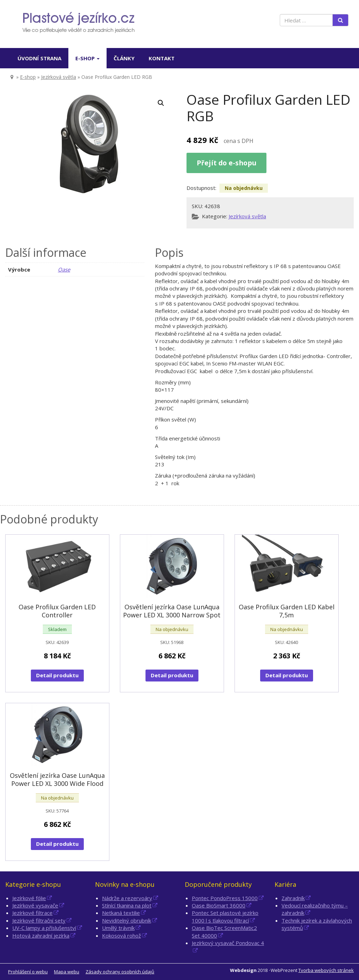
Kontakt (162, 58)
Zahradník (293, 898)
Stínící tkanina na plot (127, 905)
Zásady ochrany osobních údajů (120, 972)
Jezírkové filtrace (32, 913)
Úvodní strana (39, 58)
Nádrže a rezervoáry (127, 898)
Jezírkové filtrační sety (39, 920)
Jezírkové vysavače (35, 905)
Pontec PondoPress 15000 (225, 898)
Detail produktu (57, 675)
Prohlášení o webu (28, 972)
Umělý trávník (118, 928)
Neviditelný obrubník (127, 920)
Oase (64, 269)
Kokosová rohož (121, 936)
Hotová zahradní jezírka (41, 936)
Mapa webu (67, 972)
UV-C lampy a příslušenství (44, 928)
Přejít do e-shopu (226, 163)
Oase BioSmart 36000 (219, 905)
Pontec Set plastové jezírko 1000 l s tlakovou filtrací (225, 916)
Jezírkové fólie (29, 898)
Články (124, 58)
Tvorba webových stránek (326, 970)
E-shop (87, 58)
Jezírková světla (59, 77)
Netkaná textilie (121, 913)
